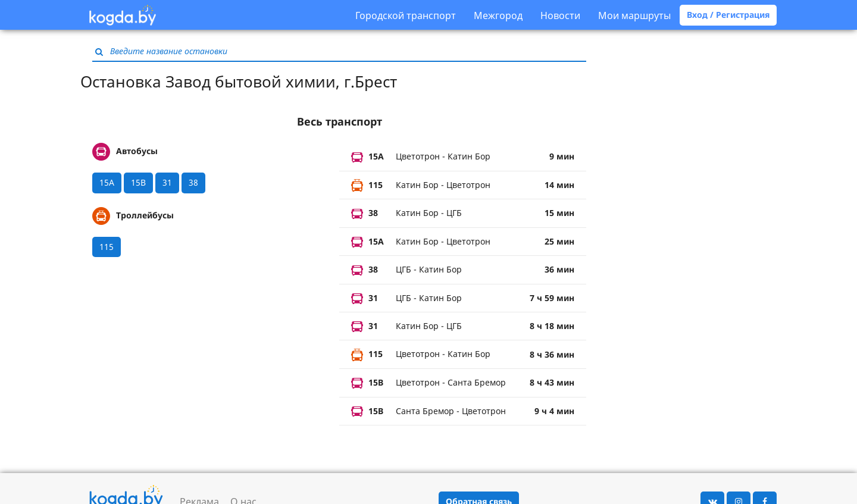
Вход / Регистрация (728, 15)
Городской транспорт (406, 15)
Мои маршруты (634, 15)
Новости (560, 15)
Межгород (498, 15)
